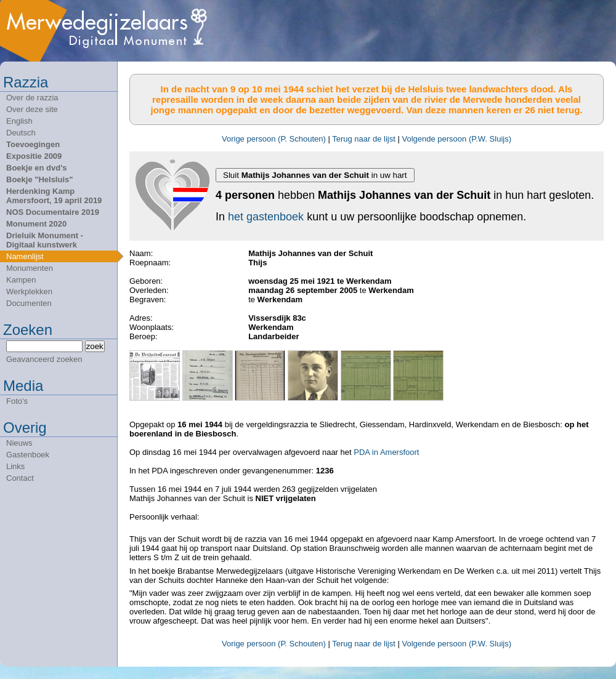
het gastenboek (266, 217)
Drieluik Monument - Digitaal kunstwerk (45, 240)
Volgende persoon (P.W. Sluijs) (456, 139)
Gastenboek (28, 455)
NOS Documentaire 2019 (53, 212)
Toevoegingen (33, 144)
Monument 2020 (36, 224)
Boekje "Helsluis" (39, 179)
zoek (95, 346)
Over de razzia (32, 98)
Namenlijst (25, 256)
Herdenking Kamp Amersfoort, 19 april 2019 (54, 196)
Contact (20, 478)
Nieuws (19, 443)
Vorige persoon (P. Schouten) (274, 139)
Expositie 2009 (34, 156)
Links (15, 466)
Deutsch (21, 133)
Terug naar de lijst (364, 139)
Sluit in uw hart (315, 175)
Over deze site (32, 109)
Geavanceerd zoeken (44, 359)
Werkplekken (29, 291)
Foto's (17, 401)
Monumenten (30, 268)
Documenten (29, 303)
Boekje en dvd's (36, 168)
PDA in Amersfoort (386, 452)
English (19, 121)
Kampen (21, 280)
